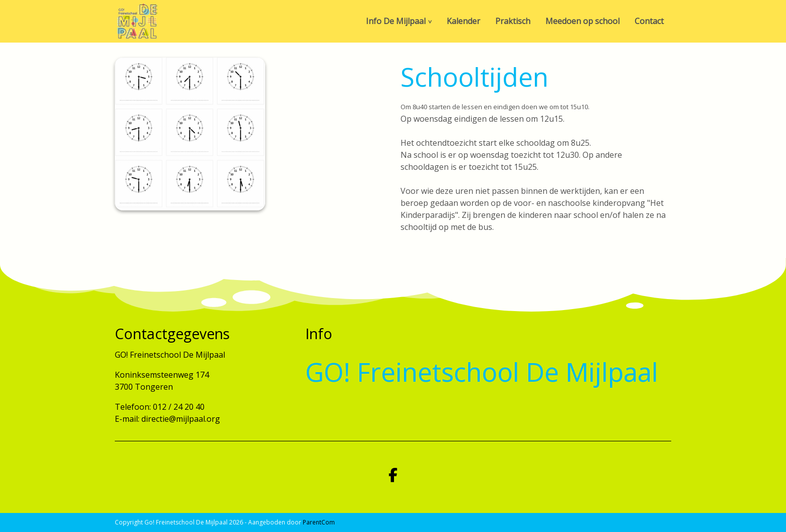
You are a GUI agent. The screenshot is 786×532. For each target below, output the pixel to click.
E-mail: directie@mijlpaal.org (167, 419)
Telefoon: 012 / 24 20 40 (160, 407)
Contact (649, 21)
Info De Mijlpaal (396, 21)
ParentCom (319, 522)
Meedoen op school (582, 21)
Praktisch (513, 21)
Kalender (463, 21)
